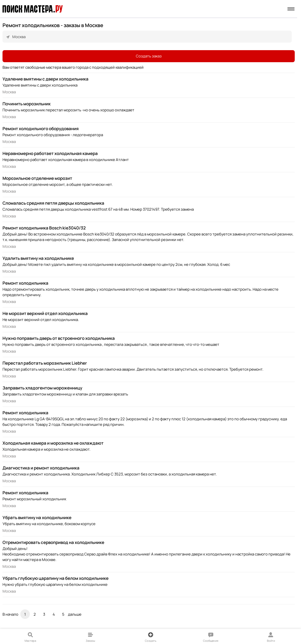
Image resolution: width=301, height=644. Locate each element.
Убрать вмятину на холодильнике (37, 517)
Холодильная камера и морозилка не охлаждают (53, 443)
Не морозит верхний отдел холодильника (45, 313)
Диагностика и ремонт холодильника (41, 468)
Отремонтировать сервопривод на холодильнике (53, 542)
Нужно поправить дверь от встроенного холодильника (59, 338)
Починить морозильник (27, 104)
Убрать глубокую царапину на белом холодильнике (56, 578)
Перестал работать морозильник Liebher (45, 363)
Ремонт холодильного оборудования (41, 129)
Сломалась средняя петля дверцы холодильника (53, 203)
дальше (75, 614)
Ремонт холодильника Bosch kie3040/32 (44, 228)
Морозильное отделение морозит (37, 178)
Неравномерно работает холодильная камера (50, 153)
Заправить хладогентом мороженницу (42, 388)
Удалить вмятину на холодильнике (38, 258)
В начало (10, 614)
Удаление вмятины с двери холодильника (45, 79)
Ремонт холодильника (25, 283)
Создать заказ (149, 56)
